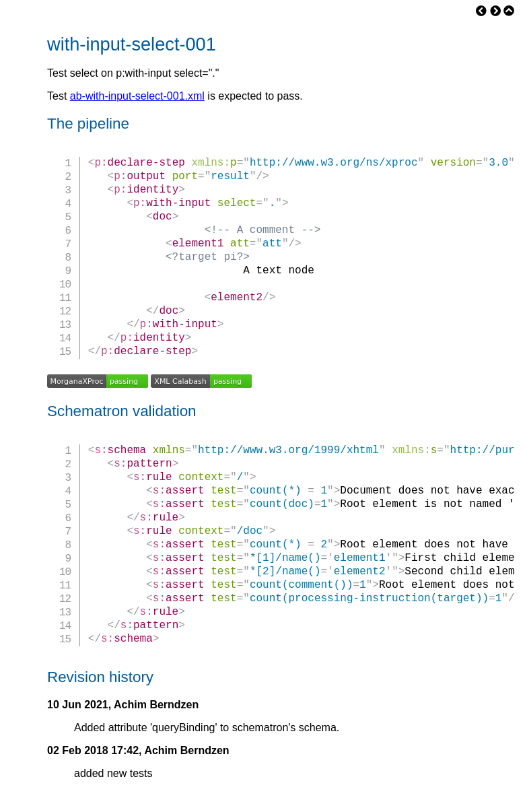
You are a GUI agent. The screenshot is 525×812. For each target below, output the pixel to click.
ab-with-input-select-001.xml (137, 96)
